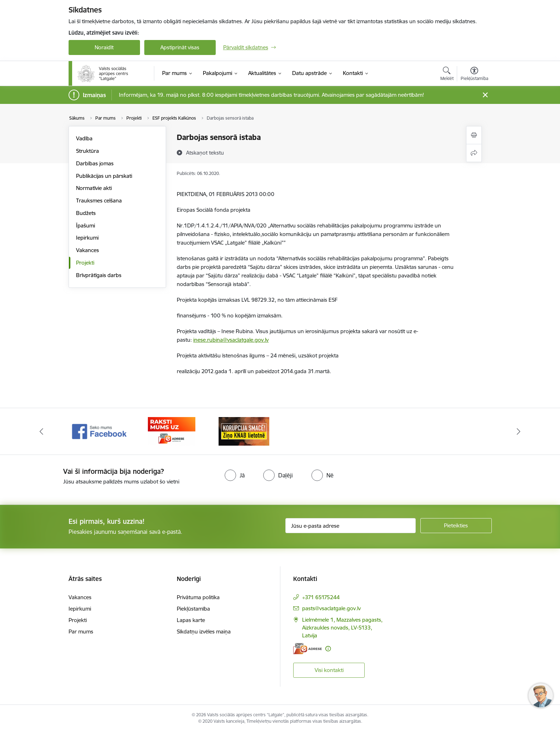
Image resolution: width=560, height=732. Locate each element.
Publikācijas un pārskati (104, 176)
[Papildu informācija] (328, 649)
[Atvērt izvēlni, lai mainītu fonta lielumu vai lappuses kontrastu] (474, 75)
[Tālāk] (519, 431)
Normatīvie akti (94, 188)
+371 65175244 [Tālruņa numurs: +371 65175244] (321, 597)
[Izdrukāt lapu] (474, 135)
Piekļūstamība (193, 609)
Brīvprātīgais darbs (99, 275)
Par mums (81, 631)
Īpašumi (86, 225)
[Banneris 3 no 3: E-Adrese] (244, 431)
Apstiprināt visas (180, 47)
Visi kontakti (329, 670)
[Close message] (485, 95)
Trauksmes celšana (99, 200)
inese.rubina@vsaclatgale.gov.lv (231, 340)
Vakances (87, 250)
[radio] (235, 475)
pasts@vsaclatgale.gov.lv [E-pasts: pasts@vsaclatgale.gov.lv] (331, 608)
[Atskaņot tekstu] (205, 152)
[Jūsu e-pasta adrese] (351, 526)
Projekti (85, 263)
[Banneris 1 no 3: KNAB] (99, 431)
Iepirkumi (87, 238)
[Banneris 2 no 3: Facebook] (172, 431)
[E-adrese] (307, 649)
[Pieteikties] (456, 526)
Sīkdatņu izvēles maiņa (204, 631)
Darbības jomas (95, 163)
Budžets (86, 213)
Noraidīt (104, 47)
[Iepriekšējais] (41, 431)
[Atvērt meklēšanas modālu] (447, 75)
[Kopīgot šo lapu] (474, 153)
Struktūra (87, 151)
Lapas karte (191, 620)
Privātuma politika (198, 597)
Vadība (84, 138)
